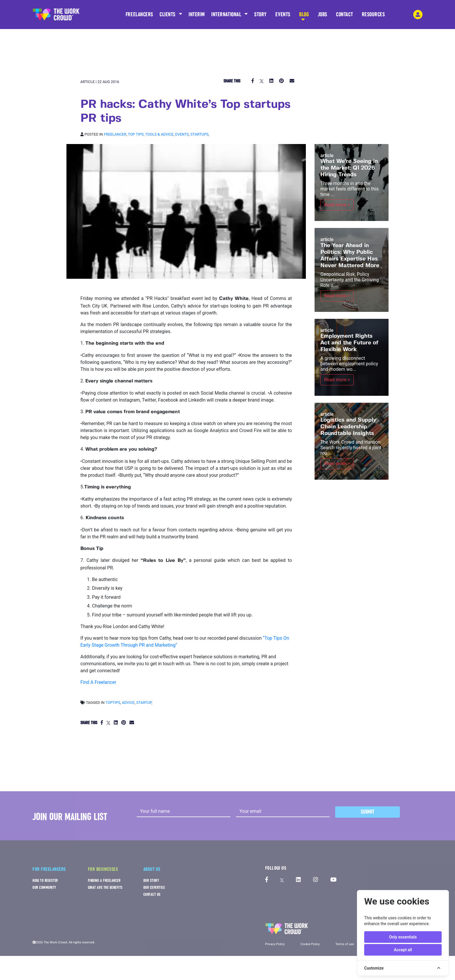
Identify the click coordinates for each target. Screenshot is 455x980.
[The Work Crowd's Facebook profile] (267, 880)
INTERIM (197, 14)
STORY (260, 16)
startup (144, 703)
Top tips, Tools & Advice (151, 134)
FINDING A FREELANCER (104, 881)
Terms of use (345, 944)
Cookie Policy (310, 944)
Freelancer (115, 134)
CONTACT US (152, 894)
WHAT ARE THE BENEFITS (105, 888)
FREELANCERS (139, 16)
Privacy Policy (275, 944)
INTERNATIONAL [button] (227, 14)
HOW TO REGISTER (45, 881)
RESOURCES (373, 16)
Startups (199, 134)
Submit (368, 812)
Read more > (337, 205)
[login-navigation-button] (418, 15)
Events (182, 134)
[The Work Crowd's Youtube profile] (333, 880)
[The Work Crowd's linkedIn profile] (298, 880)
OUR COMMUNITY (44, 888)
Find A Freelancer (98, 682)
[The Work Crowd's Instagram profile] (316, 880)
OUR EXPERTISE (154, 888)
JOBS (323, 16)
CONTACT (344, 16)
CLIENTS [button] (168, 14)
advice (128, 703)
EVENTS (283, 16)
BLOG (304, 16)
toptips (113, 703)
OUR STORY (151, 881)
